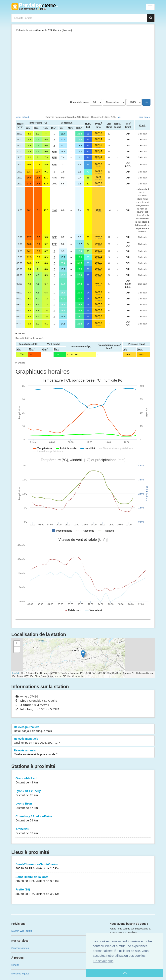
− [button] (17, 650)
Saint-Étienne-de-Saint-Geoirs (83, 867)
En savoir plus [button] (103, 961)
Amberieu (83, 831)
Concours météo (20, 948)
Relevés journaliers (83, 729)
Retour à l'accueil (35, 7)
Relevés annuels (83, 753)
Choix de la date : (80, 102)
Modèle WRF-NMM (22, 931)
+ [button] (17, 644)
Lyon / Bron (83, 806)
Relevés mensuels (83, 741)
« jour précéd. (22, 117)
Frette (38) (83, 892)
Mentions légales (20, 974)
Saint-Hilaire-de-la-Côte (83, 879)
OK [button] (125, 973)
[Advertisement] (83, 67)
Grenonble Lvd (83, 781)
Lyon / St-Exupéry (83, 793)
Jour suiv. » (145, 117)
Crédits (15, 965)
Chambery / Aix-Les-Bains (83, 819)
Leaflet (16, 673)
